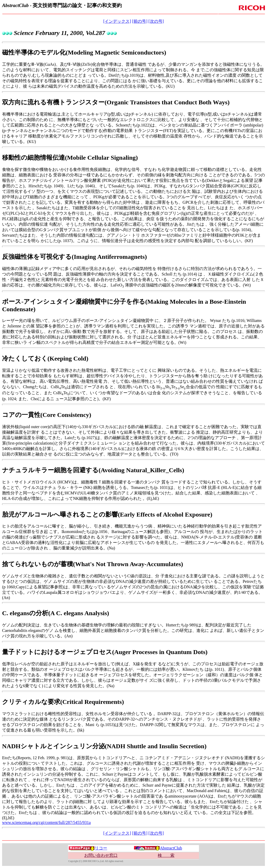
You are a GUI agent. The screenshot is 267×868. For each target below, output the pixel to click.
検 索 (166, 855)
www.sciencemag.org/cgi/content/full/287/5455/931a (46, 822)
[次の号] (156, 21)
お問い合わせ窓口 (101, 855)
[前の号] (140, 21)
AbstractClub (158, 848)
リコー (88, 848)
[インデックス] (117, 21)
